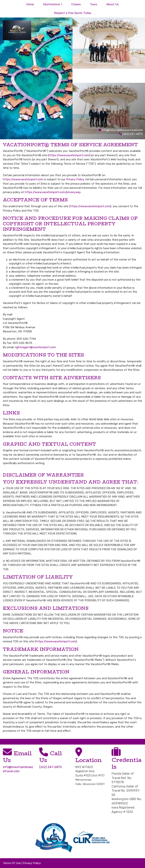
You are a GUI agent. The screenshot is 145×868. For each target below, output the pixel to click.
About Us (113, 4)
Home (30, 4)
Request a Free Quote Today (73, 13)
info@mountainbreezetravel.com (122, 130)
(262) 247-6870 (50, 767)
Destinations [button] (52, 4)
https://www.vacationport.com (69, 155)
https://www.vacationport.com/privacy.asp (53, 192)
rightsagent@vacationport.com (35, 347)
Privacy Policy (75, 179)
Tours (94, 4)
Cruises (76, 4)
